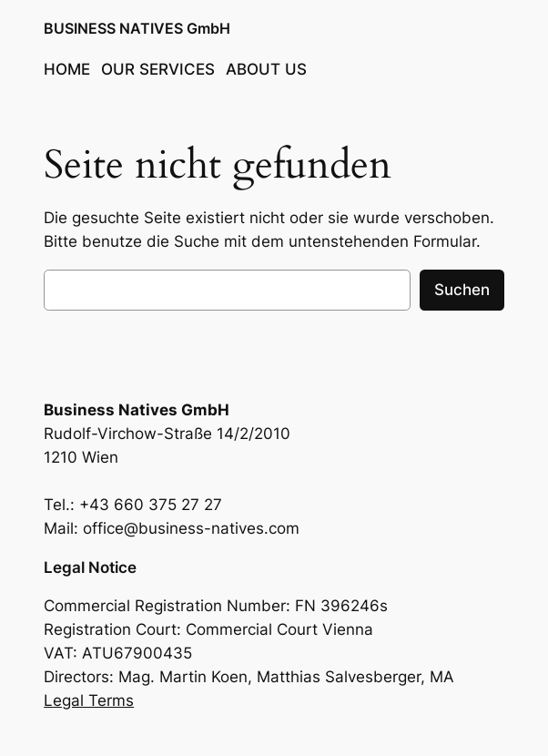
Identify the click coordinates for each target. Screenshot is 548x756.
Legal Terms (89, 700)
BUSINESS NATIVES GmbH (137, 29)
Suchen (462, 290)
